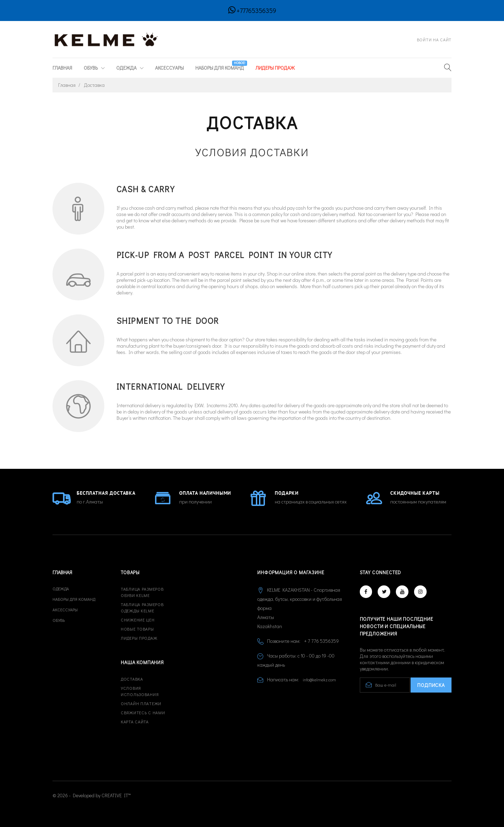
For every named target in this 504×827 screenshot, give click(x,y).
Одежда (127, 68)
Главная (62, 68)
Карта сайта (135, 722)
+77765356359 (256, 11)
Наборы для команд (220, 66)
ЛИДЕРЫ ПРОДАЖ (275, 68)
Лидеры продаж (139, 638)
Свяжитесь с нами (143, 713)
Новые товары (137, 629)
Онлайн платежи (141, 703)
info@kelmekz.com (319, 680)
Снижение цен (138, 620)
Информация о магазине (291, 572)
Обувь (91, 68)
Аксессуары (169, 68)
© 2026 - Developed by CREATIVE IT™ (92, 795)
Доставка (132, 679)
